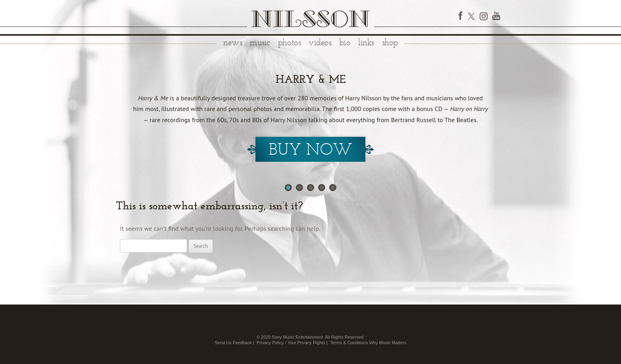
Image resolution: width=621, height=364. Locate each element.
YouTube (496, 16)
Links (366, 43)
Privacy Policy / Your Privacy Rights (291, 343)
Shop (390, 43)
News (232, 43)
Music (260, 43)
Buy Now (310, 151)
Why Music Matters (388, 343)
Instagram (484, 16)
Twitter (471, 16)
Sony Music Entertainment (297, 337)
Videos (320, 43)
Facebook (461, 16)
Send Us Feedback (233, 343)
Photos (289, 43)
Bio (345, 43)
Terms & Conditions (349, 343)
